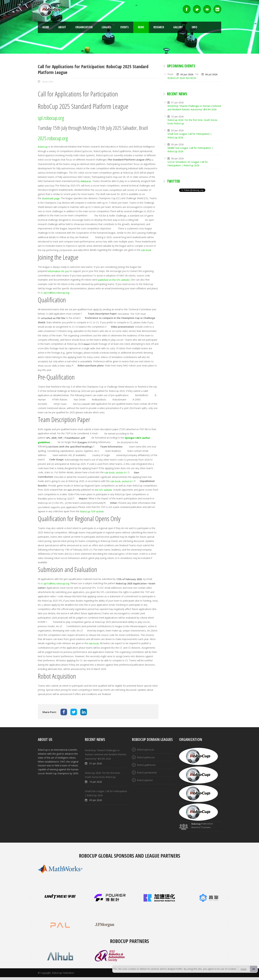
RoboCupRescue (146, 757)
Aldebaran (86, 181)
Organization (84, 27)
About (62, 27)
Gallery (178, 27)
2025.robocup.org (53, 138)
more (244, 969)
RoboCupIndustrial (147, 773)
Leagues (106, 27)
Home (46, 27)
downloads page (51, 199)
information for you (59, 271)
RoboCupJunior (145, 780)
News (141, 27)
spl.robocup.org (51, 118)
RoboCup (43, 147)
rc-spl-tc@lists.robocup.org (55, 293)
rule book (146, 250)
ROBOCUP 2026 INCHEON (182, 78)
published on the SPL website (114, 280)
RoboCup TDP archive (92, 511)
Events (125, 27)
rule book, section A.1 (116, 472)
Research (159, 27)
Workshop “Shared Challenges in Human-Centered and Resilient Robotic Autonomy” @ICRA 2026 (106, 755)
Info (194, 27)
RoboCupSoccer (146, 750)
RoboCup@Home (146, 765)
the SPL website (104, 490)
